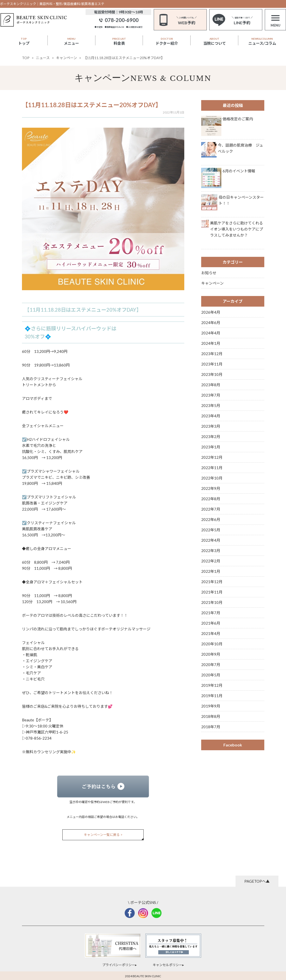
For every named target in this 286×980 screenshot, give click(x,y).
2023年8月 (211, 385)
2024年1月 (211, 343)
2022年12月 (212, 457)
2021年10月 (212, 602)
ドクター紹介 (167, 41)
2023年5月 (211, 405)
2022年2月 (211, 561)
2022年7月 (211, 509)
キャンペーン (102, 78)
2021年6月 (211, 623)
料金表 (119, 41)
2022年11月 (212, 468)
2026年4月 (211, 312)
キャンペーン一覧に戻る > (103, 835)
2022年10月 (212, 478)
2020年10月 (212, 644)
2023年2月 (211, 437)
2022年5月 (211, 530)
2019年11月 (212, 696)
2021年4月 (211, 633)
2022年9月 (211, 488)
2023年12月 (212, 354)
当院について (215, 41)
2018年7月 (211, 727)
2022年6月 (211, 519)
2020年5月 (211, 675)
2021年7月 (211, 613)
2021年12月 (212, 582)
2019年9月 (211, 706)
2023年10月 (212, 374)
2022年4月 (211, 540)
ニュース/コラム (262, 41)
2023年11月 (212, 364)
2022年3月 (211, 551)
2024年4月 (211, 333)
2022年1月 (211, 571)
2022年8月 (211, 499)
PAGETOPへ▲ (257, 881)
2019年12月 (212, 685)
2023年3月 (211, 426)
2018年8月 (211, 716)
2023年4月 (211, 416)
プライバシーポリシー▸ (120, 965)
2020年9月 (211, 654)
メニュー (71, 41)
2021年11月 (212, 592)
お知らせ (209, 273)
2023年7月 (211, 395)
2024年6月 (211, 323)
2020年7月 (211, 665)
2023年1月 (211, 447)
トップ (24, 41)
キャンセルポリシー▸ (168, 965)
